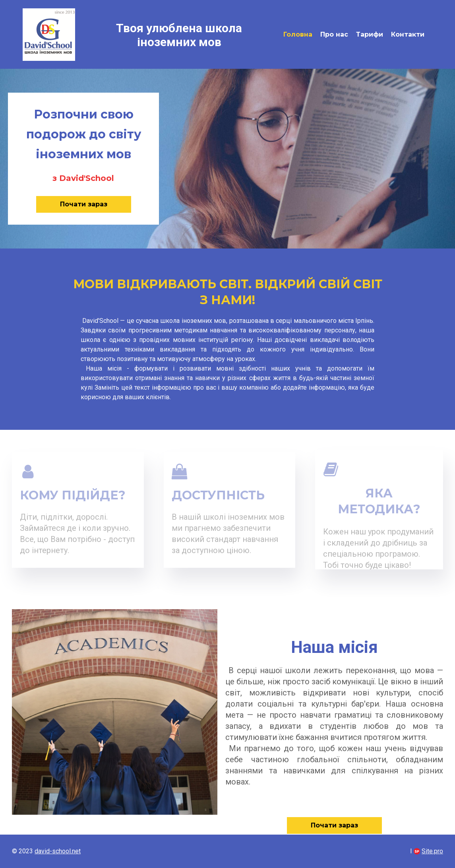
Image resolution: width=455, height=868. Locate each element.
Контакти (408, 34)
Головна (298, 34)
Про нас (334, 34)
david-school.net (58, 851)
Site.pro (432, 851)
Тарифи (370, 34)
